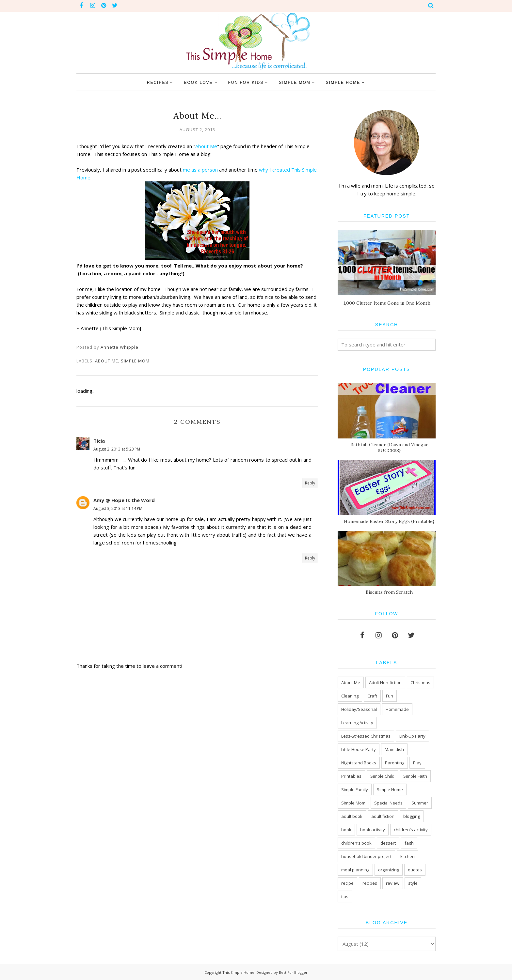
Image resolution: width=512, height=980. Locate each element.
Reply (310, 483)
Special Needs (388, 803)
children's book (356, 843)
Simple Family (355, 789)
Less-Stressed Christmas (366, 736)
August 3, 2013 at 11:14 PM (118, 508)
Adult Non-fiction (385, 682)
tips (345, 896)
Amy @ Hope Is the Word (124, 500)
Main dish (394, 749)
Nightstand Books (359, 763)
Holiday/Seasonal (359, 709)
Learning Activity (357, 723)
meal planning (355, 870)
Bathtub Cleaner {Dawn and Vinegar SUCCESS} (389, 448)
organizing (389, 870)
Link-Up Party (412, 736)
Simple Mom (135, 361)
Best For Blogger (293, 972)
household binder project (366, 856)
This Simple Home (238, 972)
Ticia (99, 441)
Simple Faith (415, 776)
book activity (373, 830)
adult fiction (383, 816)
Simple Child (382, 776)
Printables (351, 776)
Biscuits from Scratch (389, 592)
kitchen (408, 856)
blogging (412, 816)
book (346, 830)
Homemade (397, 709)
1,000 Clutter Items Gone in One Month (387, 303)
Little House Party (359, 749)
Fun (390, 696)
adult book (352, 816)
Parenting (395, 763)
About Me (206, 146)
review (393, 883)
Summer (420, 803)
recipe (347, 883)
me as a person (200, 170)
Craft (372, 696)
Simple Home (390, 789)
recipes (370, 883)
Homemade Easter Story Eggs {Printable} (389, 521)
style (413, 883)
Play (417, 763)
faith (409, 843)
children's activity (411, 830)
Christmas (420, 682)
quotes (415, 870)
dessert (388, 843)
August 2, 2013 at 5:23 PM (117, 449)
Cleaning (350, 696)
